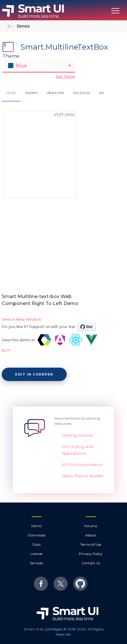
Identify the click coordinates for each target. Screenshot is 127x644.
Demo (37, 526)
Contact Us (91, 563)
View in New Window (21, 319)
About (91, 535)
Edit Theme (66, 76)
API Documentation (82, 465)
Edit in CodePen (34, 374)
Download (37, 535)
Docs (37, 544)
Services (36, 563)
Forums (91, 526)
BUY (6, 350)
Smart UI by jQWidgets (43, 629)
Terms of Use (91, 544)
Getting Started (77, 435)
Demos (18, 26)
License (36, 554)
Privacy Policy (91, 554)
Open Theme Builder (83, 476)
